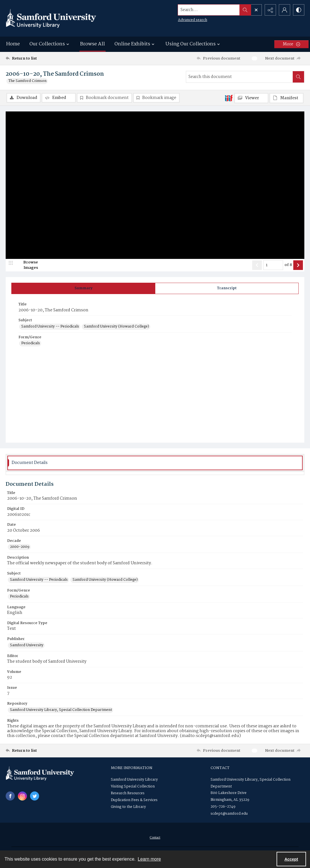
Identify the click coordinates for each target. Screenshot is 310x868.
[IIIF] (229, 98)
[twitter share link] (35, 796)
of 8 (288, 265)
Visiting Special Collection (133, 786)
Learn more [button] (149, 859)
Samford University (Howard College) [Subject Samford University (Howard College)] (116, 327)
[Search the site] (209, 10)
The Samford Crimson (27, 81)
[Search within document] (298, 77)
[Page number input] (273, 265)
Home (13, 44)
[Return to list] (46, 58)
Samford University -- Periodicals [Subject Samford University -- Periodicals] (50, 327)
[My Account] (284, 10)
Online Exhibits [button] (135, 44)
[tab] (83, 288)
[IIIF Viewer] (251, 98)
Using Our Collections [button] (193, 44)
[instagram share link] (22, 796)
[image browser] (27, 265)
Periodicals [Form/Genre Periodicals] (31, 343)
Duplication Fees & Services (134, 800)
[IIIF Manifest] (286, 98)
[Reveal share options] (270, 10)
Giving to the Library (128, 807)
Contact (155, 837)
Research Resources (128, 793)
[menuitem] (155, 837)
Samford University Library (134, 780)
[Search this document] (239, 77)
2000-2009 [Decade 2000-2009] (20, 547)
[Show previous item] (257, 265)
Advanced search (193, 20)
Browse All (93, 44)
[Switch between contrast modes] (299, 10)
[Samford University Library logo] (51, 18)
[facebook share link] (10, 796)
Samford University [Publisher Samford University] (27, 645)
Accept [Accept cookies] (291, 859)
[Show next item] (298, 265)
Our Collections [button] (50, 44)
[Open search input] (256, 10)
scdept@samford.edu (229, 814)
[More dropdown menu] (291, 44)
